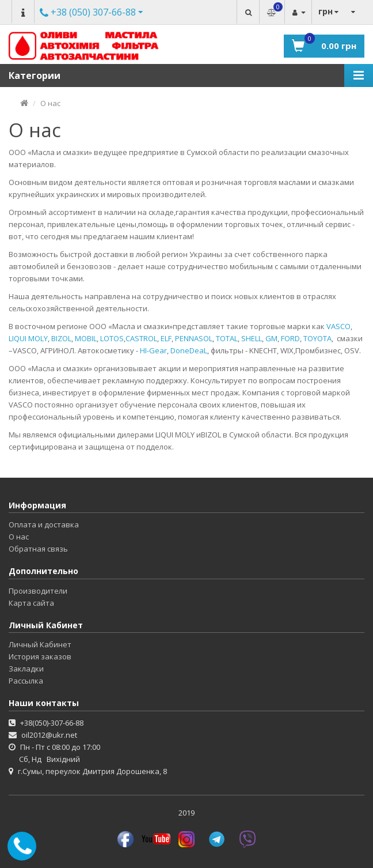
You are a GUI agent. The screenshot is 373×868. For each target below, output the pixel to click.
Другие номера (88, 13)
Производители (38, 591)
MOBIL (86, 338)
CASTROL (141, 338)
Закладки (26, 669)
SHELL (252, 338)
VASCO (338, 326)
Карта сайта (31, 603)
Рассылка (26, 681)
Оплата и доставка (44, 524)
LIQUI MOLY (28, 338)
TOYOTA (317, 338)
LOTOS (112, 338)
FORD (290, 338)
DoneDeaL (189, 350)
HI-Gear (153, 350)
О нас (50, 103)
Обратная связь (38, 549)
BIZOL (61, 338)
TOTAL (227, 338)
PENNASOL (194, 338)
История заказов (40, 656)
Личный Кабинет (40, 644)
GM (271, 338)
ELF (166, 338)
